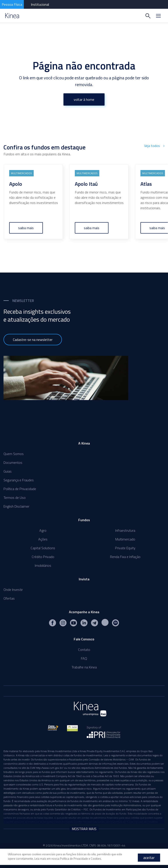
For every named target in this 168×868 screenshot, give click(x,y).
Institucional (40, 4)
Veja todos (154, 146)
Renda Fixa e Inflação (125, 557)
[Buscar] (148, 16)
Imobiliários (43, 565)
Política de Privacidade (20, 489)
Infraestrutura (125, 530)
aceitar (149, 858)
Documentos (13, 462)
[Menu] (158, 16)
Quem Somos (14, 454)
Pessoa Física (12, 4)
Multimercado (125, 539)
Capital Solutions (43, 548)
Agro (43, 530)
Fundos (84, 520)
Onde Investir (13, 590)
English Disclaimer (16, 506)
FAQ (84, 658)
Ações (43, 539)
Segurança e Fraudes (19, 480)
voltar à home (84, 99)
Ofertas (9, 598)
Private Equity (125, 548)
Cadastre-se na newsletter (33, 340)
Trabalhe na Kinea (84, 667)
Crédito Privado (43, 557)
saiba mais (26, 228)
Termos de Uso (15, 498)
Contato (84, 650)
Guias (8, 471)
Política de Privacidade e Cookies (80, 859)
